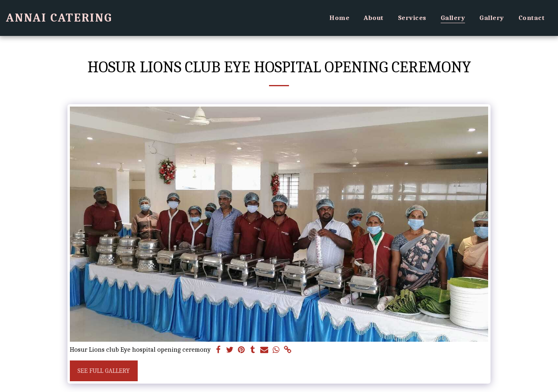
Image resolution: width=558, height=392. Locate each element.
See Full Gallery (104, 371)
